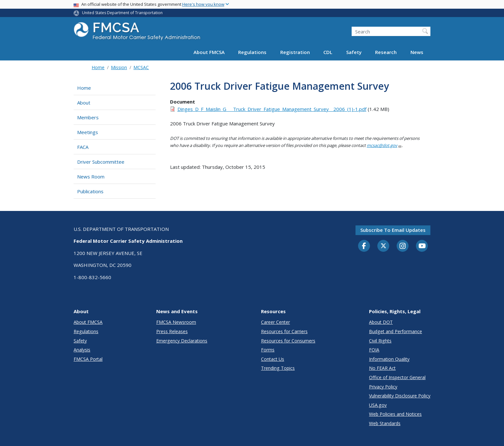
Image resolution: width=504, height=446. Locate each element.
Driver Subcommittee (101, 162)
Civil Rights (380, 341)
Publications (90, 191)
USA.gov (378, 405)
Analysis (82, 350)
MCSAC (141, 67)
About (84, 103)
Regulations (252, 52)
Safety (354, 52)
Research (386, 52)
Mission (119, 67)
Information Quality (389, 359)
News (417, 52)
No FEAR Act (382, 368)
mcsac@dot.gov (384, 145)
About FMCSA (209, 52)
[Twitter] (383, 246)
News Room (91, 177)
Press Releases (172, 331)
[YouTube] (422, 246)
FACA (83, 147)
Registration (295, 52)
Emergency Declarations (182, 341)
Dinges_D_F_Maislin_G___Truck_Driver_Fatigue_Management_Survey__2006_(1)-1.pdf (272, 109)
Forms (268, 350)
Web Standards (385, 423)
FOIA (374, 350)
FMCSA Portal (88, 359)
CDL (328, 52)
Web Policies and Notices (395, 414)
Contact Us (273, 359)
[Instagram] (403, 247)
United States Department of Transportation (122, 13)
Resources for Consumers (288, 341)
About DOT (381, 322)
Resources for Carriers (284, 331)
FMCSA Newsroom (176, 322)
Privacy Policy (383, 387)
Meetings (88, 132)
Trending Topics (278, 368)
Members (88, 117)
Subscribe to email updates (393, 230)
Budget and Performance (396, 331)
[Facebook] (364, 246)
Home (98, 67)
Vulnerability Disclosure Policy (400, 396)
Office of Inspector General (397, 377)
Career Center (275, 322)
